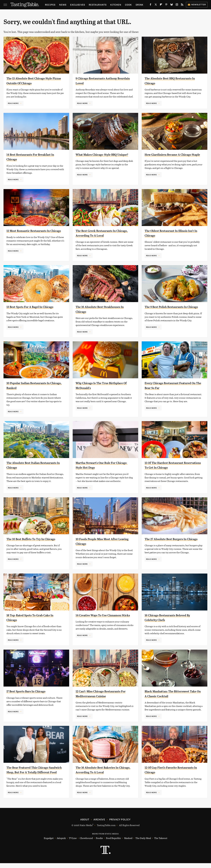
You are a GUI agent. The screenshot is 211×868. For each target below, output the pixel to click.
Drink (140, 5)
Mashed (128, 843)
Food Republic (113, 843)
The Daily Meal (143, 843)
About (85, 824)
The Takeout (161, 843)
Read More (13, 103)
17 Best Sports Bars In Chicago (30, 691)
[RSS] (182, 5)
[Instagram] (177, 5)
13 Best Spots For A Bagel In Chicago (34, 307)
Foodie (99, 843)
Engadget (49, 843)
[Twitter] (156, 5)
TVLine (73, 843)
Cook (128, 5)
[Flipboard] (161, 5)
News (63, 5)
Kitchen (116, 5)
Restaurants (98, 5)
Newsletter (197, 4)
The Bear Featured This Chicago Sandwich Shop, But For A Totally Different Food (33, 772)
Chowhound (86, 843)
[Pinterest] (166, 5)
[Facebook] (150, 5)
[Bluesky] (172, 5)
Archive (99, 824)
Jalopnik (61, 843)
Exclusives (78, 5)
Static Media (86, 830)
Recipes (50, 5)
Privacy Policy (120, 824)
